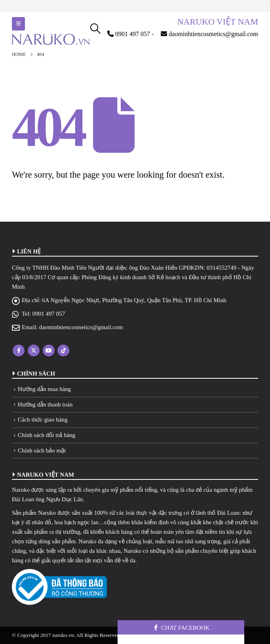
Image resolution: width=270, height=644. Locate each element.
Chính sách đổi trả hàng (47, 435)
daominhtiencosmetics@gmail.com (81, 327)
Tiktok (63, 351)
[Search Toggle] (96, 29)
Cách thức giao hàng (43, 420)
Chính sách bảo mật (42, 450)
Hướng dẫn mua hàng (44, 389)
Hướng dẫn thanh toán (45, 404)
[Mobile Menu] (18, 24)
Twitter (34, 351)
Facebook (19, 351)
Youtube (49, 351)
